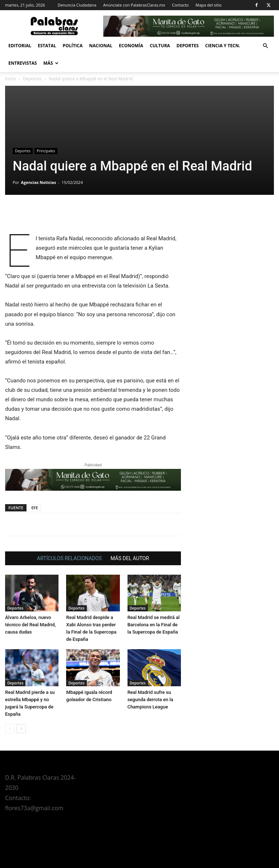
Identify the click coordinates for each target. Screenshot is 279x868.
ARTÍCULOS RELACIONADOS (69, 558)
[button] (265, 46)
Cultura (160, 46)
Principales (46, 151)
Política (73, 46)
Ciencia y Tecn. (223, 46)
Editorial (20, 46)
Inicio (11, 79)
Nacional (101, 46)
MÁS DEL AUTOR (130, 558)
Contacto (180, 5)
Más (51, 63)
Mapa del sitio (209, 5)
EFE (35, 508)
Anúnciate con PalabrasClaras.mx (134, 5)
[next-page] (21, 729)
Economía (131, 46)
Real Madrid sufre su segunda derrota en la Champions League (150, 700)
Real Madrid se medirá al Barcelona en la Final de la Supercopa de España (154, 625)
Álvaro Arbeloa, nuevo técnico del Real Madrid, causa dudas (30, 625)
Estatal (47, 46)
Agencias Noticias (39, 182)
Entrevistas (23, 63)
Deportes (188, 46)
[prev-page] (10, 729)
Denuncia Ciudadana (77, 5)
